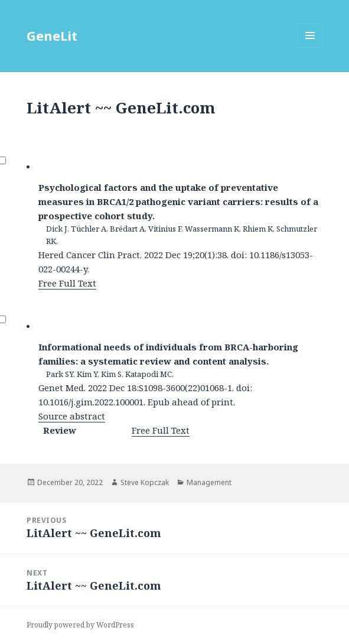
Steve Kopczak (145, 482)
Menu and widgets (310, 48)
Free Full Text (67, 283)
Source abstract (72, 416)
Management (209, 482)
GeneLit (52, 35)
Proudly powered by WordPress (80, 625)
